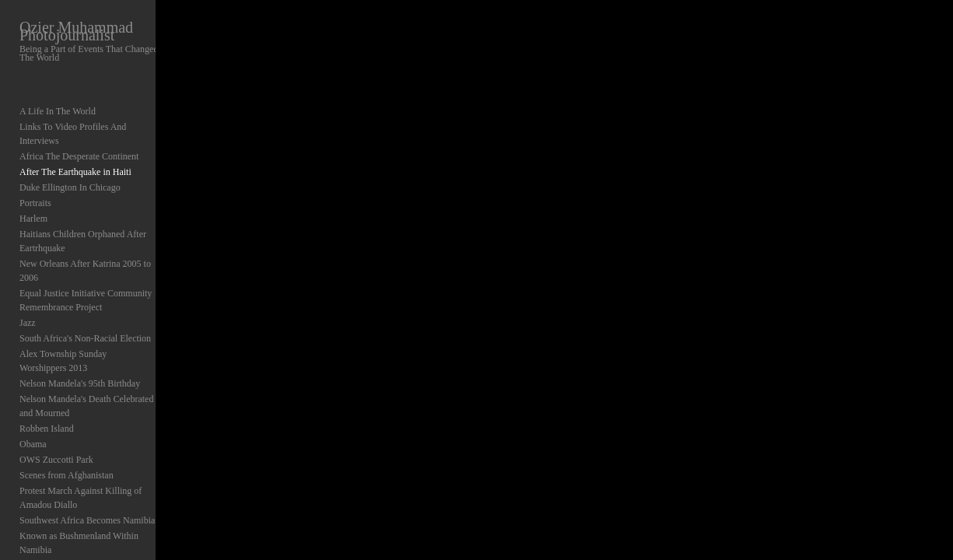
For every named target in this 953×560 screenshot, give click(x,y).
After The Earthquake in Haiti (75, 149)
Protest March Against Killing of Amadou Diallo (98, 433)
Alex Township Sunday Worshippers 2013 (98, 303)
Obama (33, 380)
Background (42, 549)
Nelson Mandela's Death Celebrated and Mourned (95, 341)
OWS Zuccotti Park (56, 395)
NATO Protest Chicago (63, 502)
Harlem (33, 196)
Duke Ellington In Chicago (70, 165)
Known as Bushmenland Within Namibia (96, 471)
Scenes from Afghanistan (67, 411)
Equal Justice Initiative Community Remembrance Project (86, 250)
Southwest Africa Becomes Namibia (87, 456)
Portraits (35, 180)
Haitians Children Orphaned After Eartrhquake (107, 212)
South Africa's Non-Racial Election (85, 288)
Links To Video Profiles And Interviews (94, 118)
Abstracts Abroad (52, 534)
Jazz (28, 272)
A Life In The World (58, 103)
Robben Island (47, 364)
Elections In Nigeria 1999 (68, 518)
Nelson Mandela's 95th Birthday (80, 319)
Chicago (35, 487)
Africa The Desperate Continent (79, 134)
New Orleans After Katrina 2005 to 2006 (96, 227)
